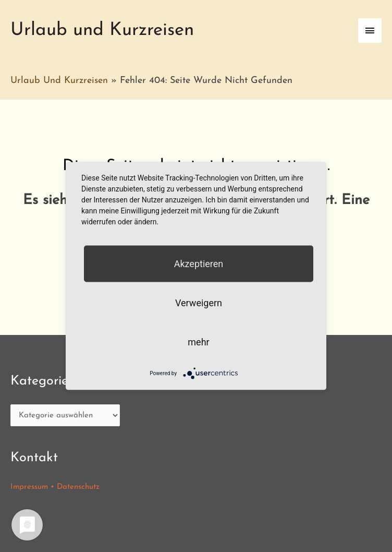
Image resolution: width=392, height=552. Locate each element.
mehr (198, 342)
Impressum (29, 487)
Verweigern (199, 303)
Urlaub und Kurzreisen (102, 31)
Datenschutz (78, 487)
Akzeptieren (199, 264)
